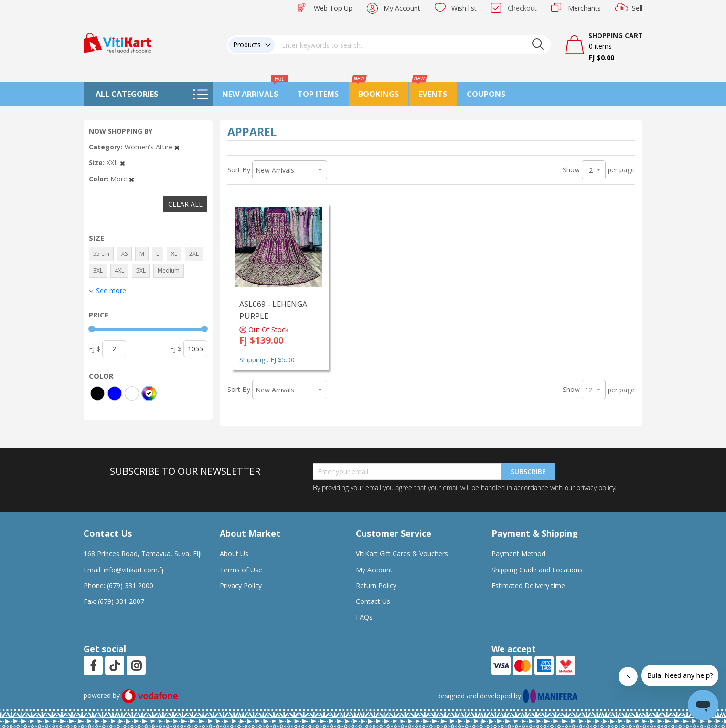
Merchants (584, 8)
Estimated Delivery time (528, 586)
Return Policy (376, 586)
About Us (234, 554)
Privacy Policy (241, 586)
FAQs (364, 617)
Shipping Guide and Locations (537, 570)
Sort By (239, 170)
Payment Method (518, 554)
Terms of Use (241, 570)
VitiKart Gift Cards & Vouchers (402, 554)
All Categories (127, 94)
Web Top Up (333, 8)
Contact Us (373, 601)
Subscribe (528, 471)
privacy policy (596, 488)
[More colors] (149, 393)
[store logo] (117, 42)
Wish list (464, 8)
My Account (402, 8)
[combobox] (413, 45)
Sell (637, 8)
